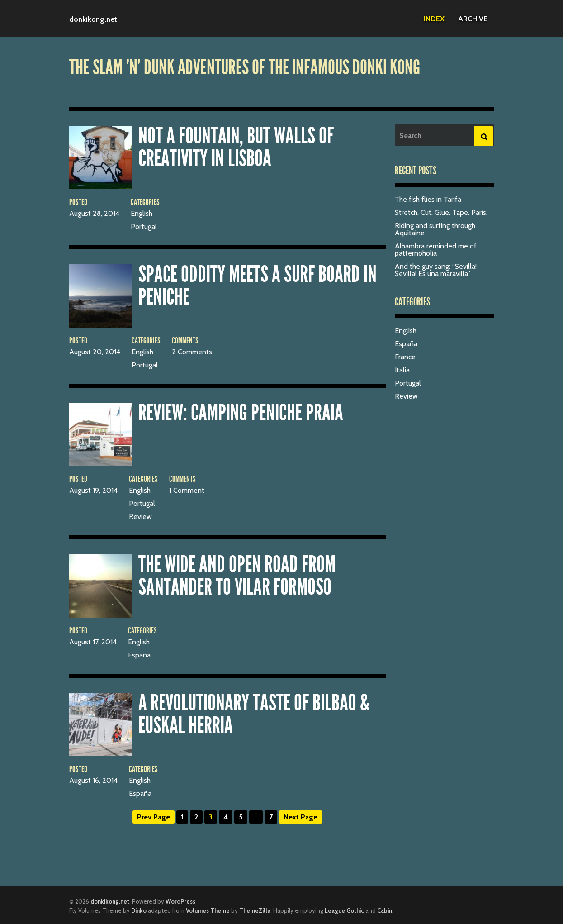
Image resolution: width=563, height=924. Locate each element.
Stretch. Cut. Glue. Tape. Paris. (441, 212)
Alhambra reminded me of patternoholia (436, 250)
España (139, 655)
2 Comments (192, 352)
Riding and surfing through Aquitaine (435, 229)
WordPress (180, 901)
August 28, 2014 (94, 213)
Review (140, 517)
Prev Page (154, 817)
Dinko (139, 910)
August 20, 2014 (95, 352)
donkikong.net (93, 19)
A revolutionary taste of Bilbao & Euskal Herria (254, 714)
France (405, 357)
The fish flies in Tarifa (428, 199)
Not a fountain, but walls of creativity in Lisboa (236, 147)
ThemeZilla (255, 910)
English (142, 213)
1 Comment (187, 490)
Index (434, 19)
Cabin (385, 910)
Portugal (144, 226)
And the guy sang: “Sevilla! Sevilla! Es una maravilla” (436, 270)
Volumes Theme (208, 910)
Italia (402, 370)
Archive (473, 19)
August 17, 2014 (93, 642)
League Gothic (344, 910)
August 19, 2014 (93, 490)
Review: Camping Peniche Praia (241, 413)
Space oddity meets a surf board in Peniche (258, 286)
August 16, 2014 (93, 780)
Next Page (300, 817)
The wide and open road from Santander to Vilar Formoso (237, 576)
